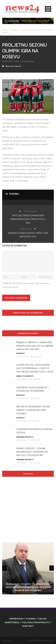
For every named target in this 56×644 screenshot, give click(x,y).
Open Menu (48, 9)
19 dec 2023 (35, 440)
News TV (21, 376)
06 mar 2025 (35, 356)
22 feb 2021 (7, 61)
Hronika (20, 437)
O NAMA (31, 619)
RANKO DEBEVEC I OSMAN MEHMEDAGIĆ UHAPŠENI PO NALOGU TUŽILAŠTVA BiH (32, 452)
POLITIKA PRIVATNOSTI (36, 622)
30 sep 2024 (35, 398)
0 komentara (28, 61)
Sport (18, 66)
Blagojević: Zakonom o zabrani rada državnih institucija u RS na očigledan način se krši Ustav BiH (35, 346)
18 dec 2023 (35, 463)
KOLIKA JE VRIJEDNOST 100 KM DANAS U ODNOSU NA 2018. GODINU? (33, 410)
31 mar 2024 (35, 421)
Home (5, 30)
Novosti (14, 30)
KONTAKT (28, 626)
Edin (17, 61)
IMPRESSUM (16, 619)
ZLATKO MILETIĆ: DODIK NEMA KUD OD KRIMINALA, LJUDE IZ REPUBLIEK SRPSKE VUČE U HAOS (35, 368)
